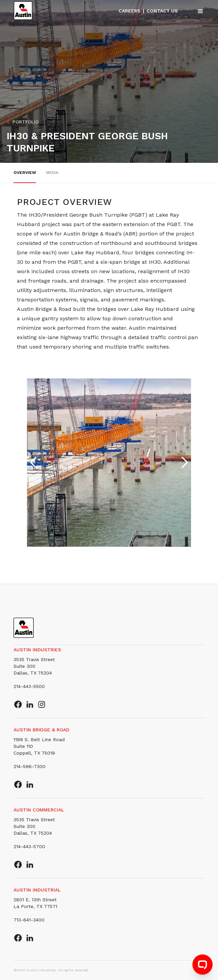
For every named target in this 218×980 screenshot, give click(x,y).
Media (52, 173)
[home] (23, 11)
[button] (197, 11)
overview (25, 173)
